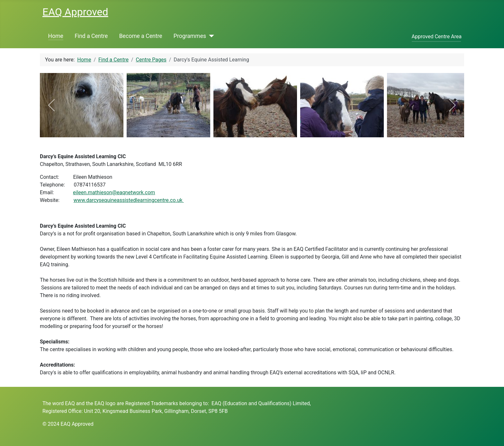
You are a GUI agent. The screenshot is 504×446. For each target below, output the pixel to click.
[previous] (52, 105)
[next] (452, 105)
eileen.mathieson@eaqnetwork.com (114, 192)
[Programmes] (210, 36)
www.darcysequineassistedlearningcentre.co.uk (129, 200)
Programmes (190, 36)
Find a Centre (91, 36)
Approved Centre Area (437, 36)
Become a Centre (141, 36)
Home (56, 36)
